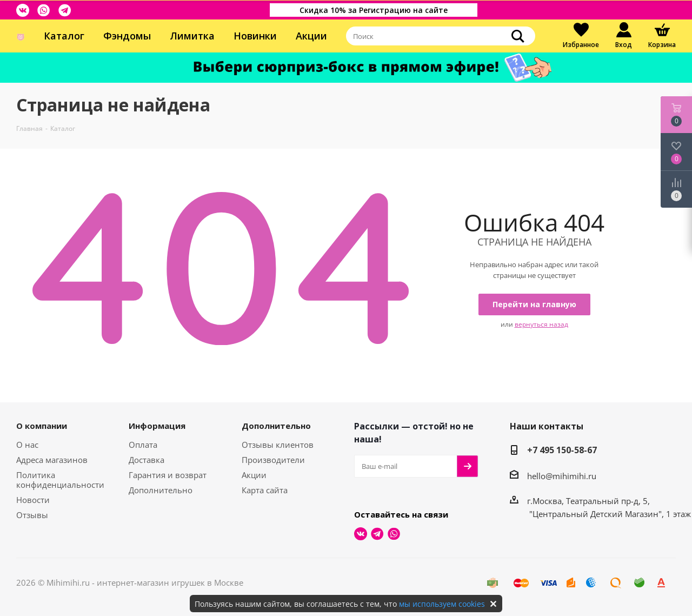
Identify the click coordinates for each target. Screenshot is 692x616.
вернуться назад (541, 324)
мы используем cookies (442, 604)
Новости (33, 500)
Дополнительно (161, 490)
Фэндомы (127, 36)
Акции (311, 36)
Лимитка (192, 36)
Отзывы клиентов (278, 445)
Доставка (147, 460)
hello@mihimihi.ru (562, 476)
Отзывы (32, 515)
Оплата (143, 445)
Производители (273, 460)
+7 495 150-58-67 (562, 450)
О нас (27, 445)
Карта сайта (265, 490)
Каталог (64, 36)
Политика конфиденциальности (60, 480)
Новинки (255, 36)
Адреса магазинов (52, 460)
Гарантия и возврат (168, 475)
